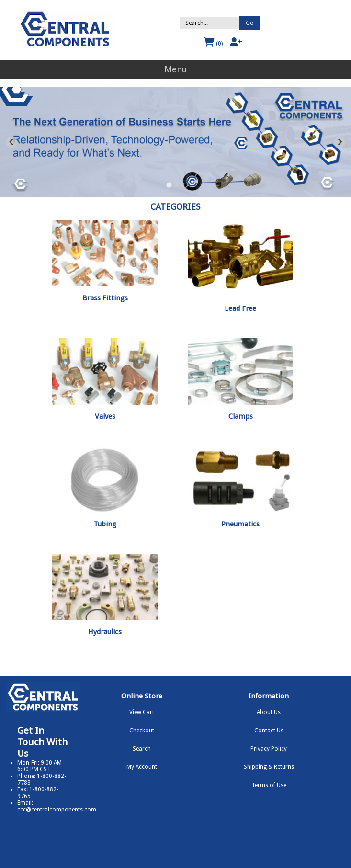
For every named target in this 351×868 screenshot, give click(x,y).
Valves (105, 416)
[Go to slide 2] (176, 185)
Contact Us (269, 731)
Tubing (105, 524)
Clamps (241, 416)
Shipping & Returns (269, 767)
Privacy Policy (269, 749)
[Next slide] (340, 142)
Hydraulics (105, 632)
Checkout (142, 731)
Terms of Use (269, 785)
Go (250, 23)
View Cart (142, 712)
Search (142, 749)
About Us (269, 712)
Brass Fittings (105, 298)
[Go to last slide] (11, 142)
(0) (213, 42)
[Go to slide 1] (169, 185)
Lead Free (240, 308)
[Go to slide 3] (182, 185)
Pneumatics (240, 524)
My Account (142, 767)
